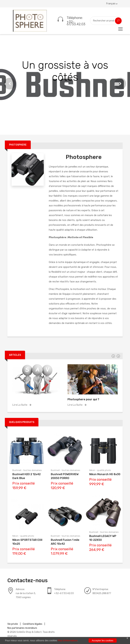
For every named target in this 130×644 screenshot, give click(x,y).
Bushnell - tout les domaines (27, 470)
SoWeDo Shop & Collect (29, 632)
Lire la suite (22, 405)
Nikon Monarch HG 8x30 (105, 474)
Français (112, 4)
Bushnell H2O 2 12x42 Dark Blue (26, 476)
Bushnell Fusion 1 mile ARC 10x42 (65, 542)
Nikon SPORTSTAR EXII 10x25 (27, 542)
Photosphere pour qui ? (83, 399)
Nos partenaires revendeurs (22, 628)
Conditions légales (32, 624)
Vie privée (13, 624)
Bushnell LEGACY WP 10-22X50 (103, 538)
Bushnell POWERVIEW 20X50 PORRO (65, 476)
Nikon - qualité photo (23, 536)
